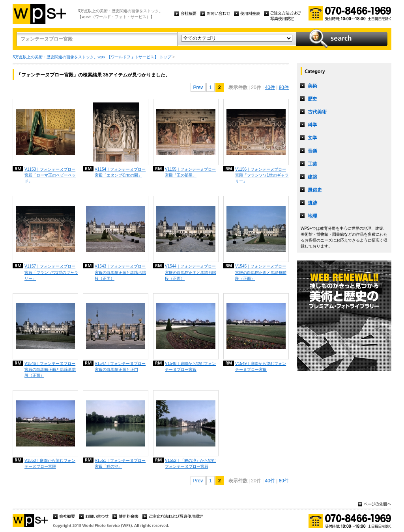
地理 (312, 216)
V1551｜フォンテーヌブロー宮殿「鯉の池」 (120, 463)
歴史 (312, 99)
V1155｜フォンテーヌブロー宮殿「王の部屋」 (190, 172)
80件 (284, 87)
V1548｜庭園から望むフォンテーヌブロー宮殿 (190, 366)
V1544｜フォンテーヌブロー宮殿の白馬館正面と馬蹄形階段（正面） (191, 272)
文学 (312, 138)
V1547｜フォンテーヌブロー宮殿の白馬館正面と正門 (120, 366)
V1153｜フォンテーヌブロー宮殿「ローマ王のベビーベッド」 (50, 175)
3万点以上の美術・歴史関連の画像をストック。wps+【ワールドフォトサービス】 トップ (92, 57)
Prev (198, 87)
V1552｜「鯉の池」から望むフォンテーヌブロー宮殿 (190, 463)
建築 (312, 177)
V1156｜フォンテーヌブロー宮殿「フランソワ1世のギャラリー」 (262, 175)
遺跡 (312, 203)
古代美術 (317, 112)
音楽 (312, 151)
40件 (270, 87)
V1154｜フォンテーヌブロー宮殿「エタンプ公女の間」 (120, 172)
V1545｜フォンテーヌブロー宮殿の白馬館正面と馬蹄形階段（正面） (261, 272)
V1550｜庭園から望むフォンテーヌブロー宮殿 (50, 463)
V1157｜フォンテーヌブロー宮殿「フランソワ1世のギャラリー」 (51, 272)
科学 (312, 125)
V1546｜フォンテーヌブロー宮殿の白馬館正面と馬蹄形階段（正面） (50, 369)
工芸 (312, 164)
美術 (312, 86)
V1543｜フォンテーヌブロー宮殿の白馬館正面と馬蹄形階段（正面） (120, 272)
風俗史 (315, 190)
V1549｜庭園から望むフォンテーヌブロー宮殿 (261, 366)
